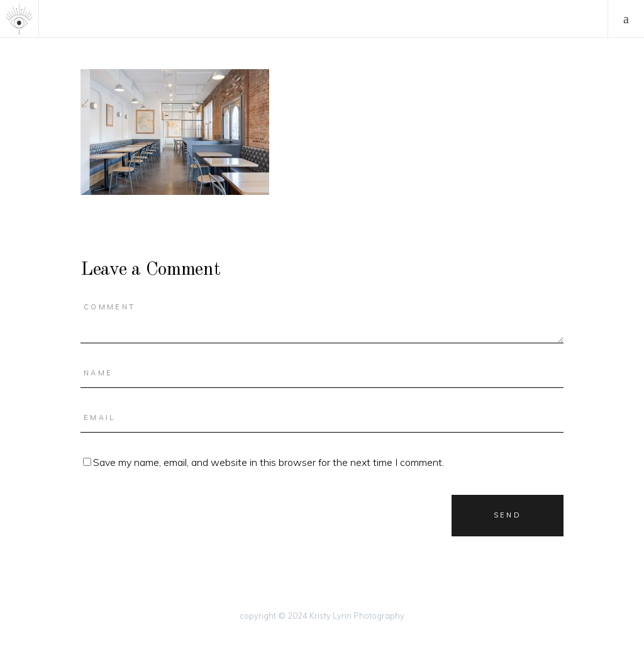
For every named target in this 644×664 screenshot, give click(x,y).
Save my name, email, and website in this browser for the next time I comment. (269, 462)
